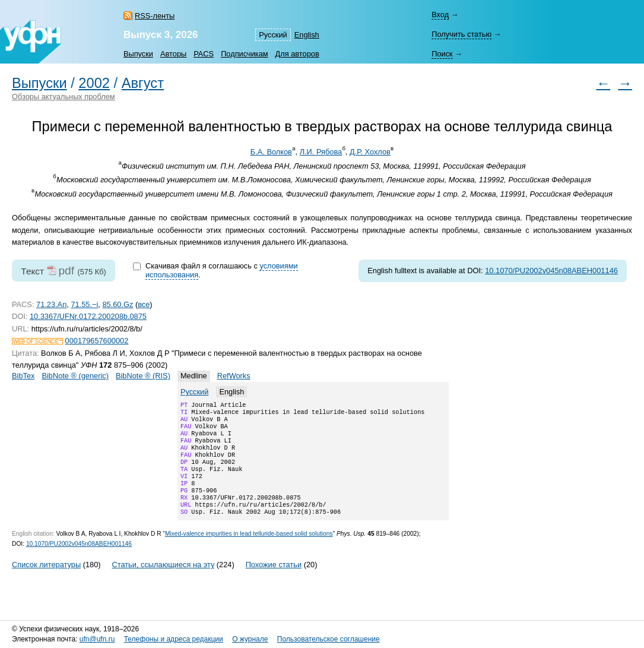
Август (143, 83)
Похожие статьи (274, 584)
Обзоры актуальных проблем (64, 97)
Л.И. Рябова (321, 152)
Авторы (173, 54)
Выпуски (138, 54)
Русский (273, 35)
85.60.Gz (118, 304)
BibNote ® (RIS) (143, 376)
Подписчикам (244, 54)
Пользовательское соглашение (329, 640)
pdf (66, 271)
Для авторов (297, 54)
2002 (94, 83)
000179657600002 (97, 341)
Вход (440, 15)
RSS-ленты (155, 16)
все (144, 304)
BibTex (23, 376)
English (307, 35)
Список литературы (46, 584)
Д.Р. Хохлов (370, 152)
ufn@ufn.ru (97, 640)
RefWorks (234, 376)
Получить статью (461, 34)
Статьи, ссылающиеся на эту (163, 584)
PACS (204, 54)
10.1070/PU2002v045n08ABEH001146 (551, 271)
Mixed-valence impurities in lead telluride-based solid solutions (249, 553)
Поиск (442, 54)
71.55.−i (84, 304)
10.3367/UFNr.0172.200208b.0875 (88, 316)
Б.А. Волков (271, 152)
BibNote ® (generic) (75, 376)
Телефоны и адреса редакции (174, 640)
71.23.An (51, 304)
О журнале (250, 640)
